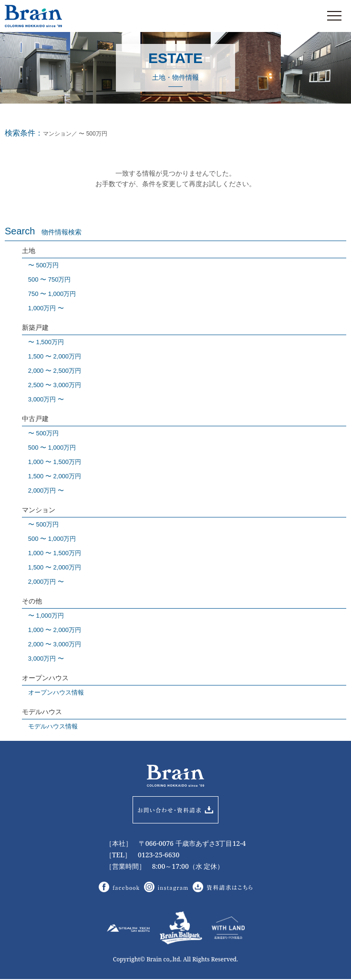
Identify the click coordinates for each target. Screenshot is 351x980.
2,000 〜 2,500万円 (55, 371)
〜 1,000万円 (46, 616)
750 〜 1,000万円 (52, 294)
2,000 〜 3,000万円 (55, 644)
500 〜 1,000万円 (52, 448)
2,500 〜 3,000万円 (55, 385)
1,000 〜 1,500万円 (55, 462)
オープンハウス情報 (56, 692)
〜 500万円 (43, 265)
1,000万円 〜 (46, 308)
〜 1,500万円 (46, 342)
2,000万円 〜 (46, 490)
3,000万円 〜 (46, 399)
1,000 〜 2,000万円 (55, 630)
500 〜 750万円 (50, 279)
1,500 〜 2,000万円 (55, 356)
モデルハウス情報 (53, 726)
